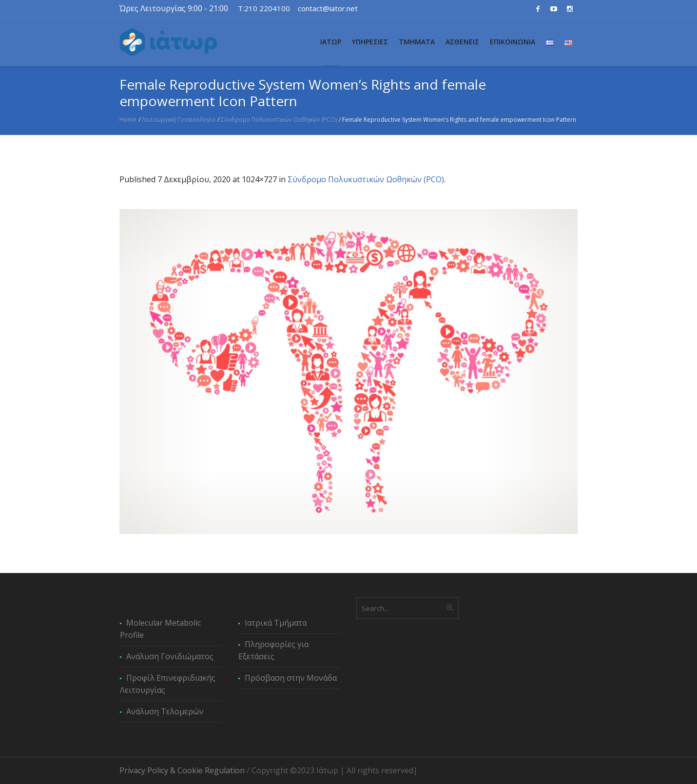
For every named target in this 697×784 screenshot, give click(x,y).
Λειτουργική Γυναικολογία (179, 120)
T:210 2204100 (264, 8)
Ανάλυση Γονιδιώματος (170, 656)
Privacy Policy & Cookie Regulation (182, 770)
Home (128, 120)
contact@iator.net (328, 8)
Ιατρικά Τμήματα (276, 623)
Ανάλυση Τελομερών (165, 711)
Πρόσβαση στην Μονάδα (291, 678)
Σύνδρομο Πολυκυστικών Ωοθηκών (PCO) (279, 120)
